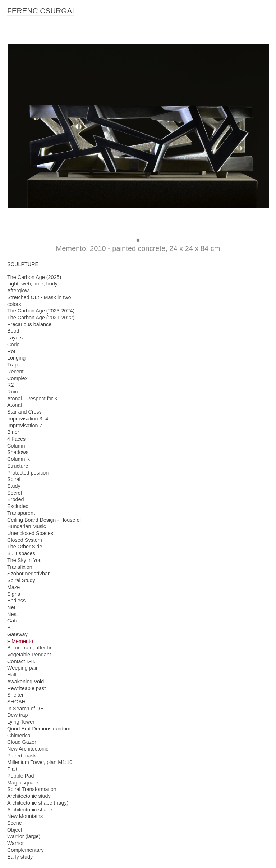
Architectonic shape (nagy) (38, 803)
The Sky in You (24, 560)
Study (14, 486)
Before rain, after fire (31, 648)
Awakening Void (26, 682)
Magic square (23, 783)
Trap (12, 365)
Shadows (18, 452)
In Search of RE (26, 709)
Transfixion (20, 567)
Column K (19, 459)
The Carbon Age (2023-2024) (41, 311)
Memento (22, 641)
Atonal (15, 405)
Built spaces (21, 553)
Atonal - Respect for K (33, 399)
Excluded (18, 506)
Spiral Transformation (32, 789)
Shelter (15, 695)
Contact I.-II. (21, 661)
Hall (12, 675)
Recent (15, 372)
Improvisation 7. (26, 426)
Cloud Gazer (22, 742)
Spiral (14, 479)
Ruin (13, 392)
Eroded (15, 499)
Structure (18, 466)
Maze (13, 587)
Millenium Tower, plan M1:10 (40, 762)
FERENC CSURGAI (41, 11)
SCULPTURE (23, 264)
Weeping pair (22, 668)
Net (11, 607)
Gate (13, 621)
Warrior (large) (24, 836)
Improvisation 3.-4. (28, 419)
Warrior (16, 843)
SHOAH (16, 702)
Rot (11, 351)
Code (13, 345)
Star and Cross (24, 412)
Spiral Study (21, 580)
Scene (15, 823)
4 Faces (16, 439)
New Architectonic (28, 749)
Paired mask (22, 756)
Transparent (21, 513)
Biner (13, 432)
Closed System (25, 540)
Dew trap (18, 715)
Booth (14, 331)
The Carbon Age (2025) (34, 277)
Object (15, 830)
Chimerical (19, 736)
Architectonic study (29, 796)
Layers (15, 338)
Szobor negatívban (29, 574)
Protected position (28, 473)
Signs (14, 594)
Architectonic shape (30, 810)
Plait (12, 769)
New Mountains (25, 816)
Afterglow (18, 291)
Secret (15, 493)
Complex (17, 378)
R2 (10, 385)
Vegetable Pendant (29, 655)
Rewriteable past (26, 688)
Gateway (17, 634)
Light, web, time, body (32, 284)
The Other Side (25, 547)
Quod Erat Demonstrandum (39, 729)
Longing (16, 358)
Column (16, 446)
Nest (13, 614)
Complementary (26, 850)
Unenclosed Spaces (30, 533)
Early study (20, 857)
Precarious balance (29, 324)
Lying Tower (21, 722)
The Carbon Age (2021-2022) (41, 318)
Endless (16, 601)
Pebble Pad (20, 776)
